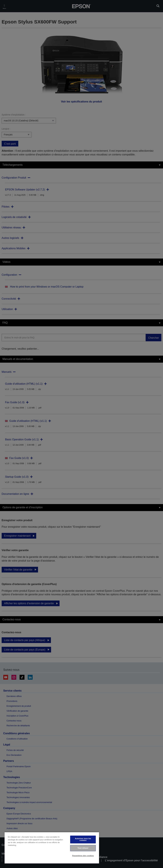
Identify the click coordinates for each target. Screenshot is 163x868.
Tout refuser (83, 848)
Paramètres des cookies (83, 856)
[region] (52, 848)
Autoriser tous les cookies (83, 839)
